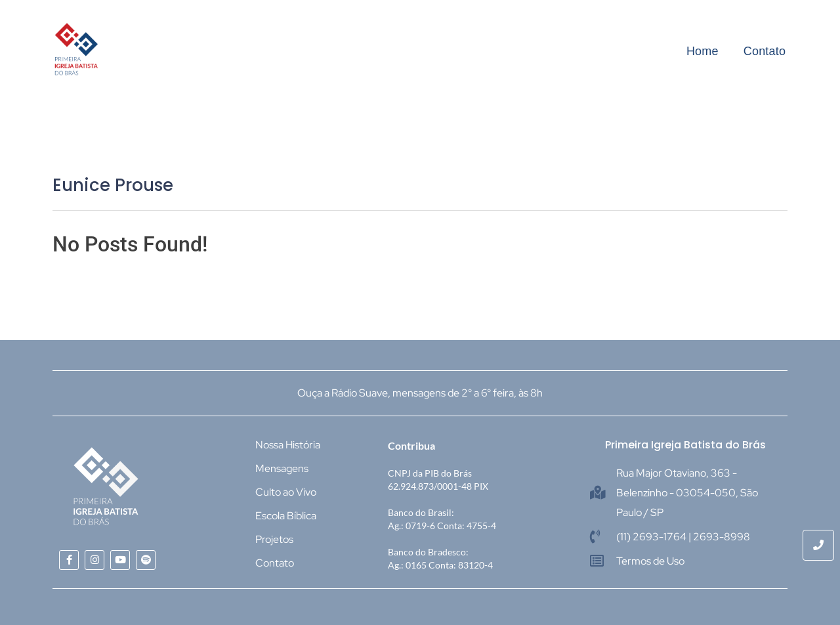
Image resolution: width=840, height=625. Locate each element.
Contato (765, 51)
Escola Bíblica (286, 516)
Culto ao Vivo (286, 492)
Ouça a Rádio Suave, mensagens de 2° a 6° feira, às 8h (420, 393)
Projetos (274, 539)
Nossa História (288, 445)
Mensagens (282, 468)
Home (703, 51)
